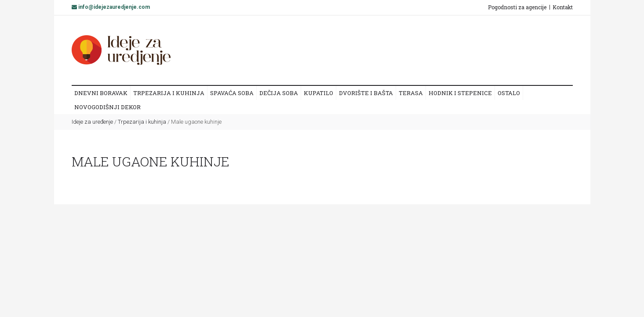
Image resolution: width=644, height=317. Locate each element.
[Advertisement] (405, 50)
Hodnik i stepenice (460, 93)
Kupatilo (318, 93)
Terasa (411, 93)
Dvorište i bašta (366, 93)
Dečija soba (279, 93)
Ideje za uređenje (92, 122)
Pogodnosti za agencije (517, 7)
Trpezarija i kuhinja (169, 93)
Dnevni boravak (101, 93)
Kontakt (563, 7)
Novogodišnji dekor (107, 107)
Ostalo (509, 93)
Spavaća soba (232, 93)
